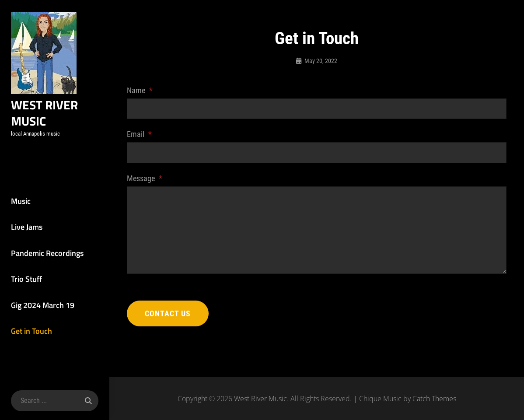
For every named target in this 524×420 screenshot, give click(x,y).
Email (139, 134)
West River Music (44, 113)
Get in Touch (31, 331)
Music (21, 201)
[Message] (317, 230)
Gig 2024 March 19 (43, 305)
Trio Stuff (26, 279)
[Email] (317, 152)
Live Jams (27, 227)
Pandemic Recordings (47, 253)
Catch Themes (434, 399)
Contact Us (168, 313)
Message (145, 178)
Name (140, 90)
